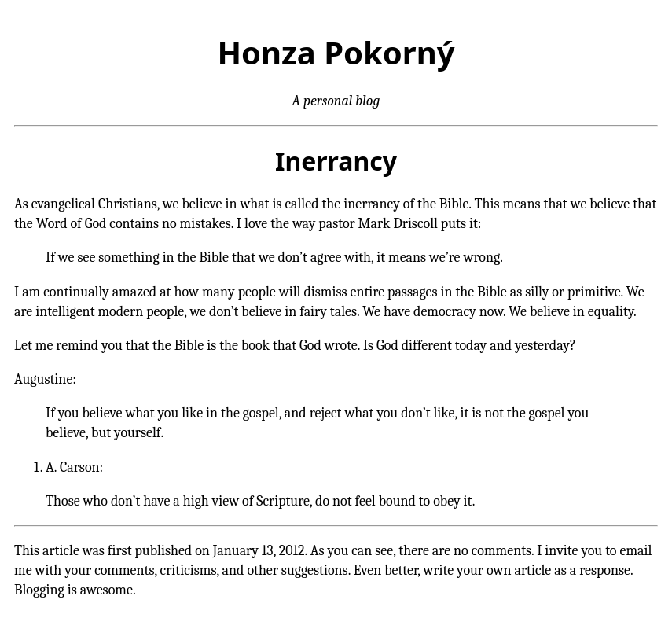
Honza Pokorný (336, 52)
